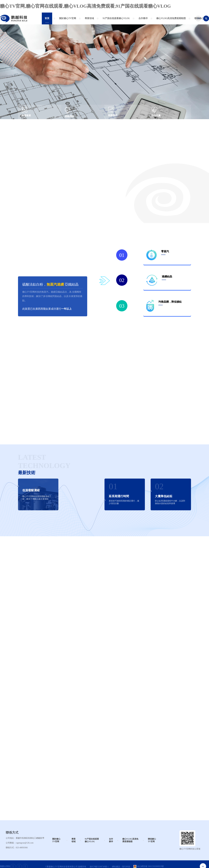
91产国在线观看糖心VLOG (116, 20)
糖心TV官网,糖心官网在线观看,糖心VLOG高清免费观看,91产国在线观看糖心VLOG (85, 6)
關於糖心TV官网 (67, 20)
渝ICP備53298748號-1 (99, 867)
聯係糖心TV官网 (152, 840)
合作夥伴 (142, 20)
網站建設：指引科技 (121, 867)
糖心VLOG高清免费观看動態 (170, 20)
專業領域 (89, 20)
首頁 (47, 20)
